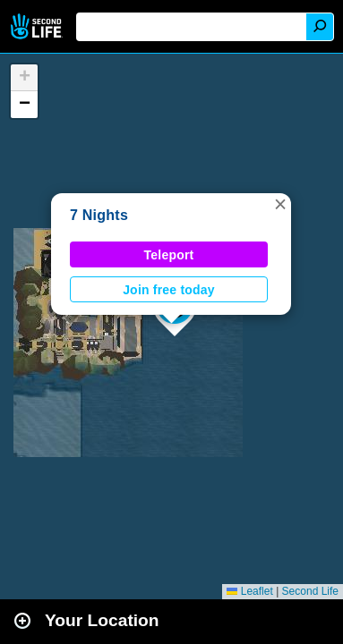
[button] (280, 204)
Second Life (38, 26)
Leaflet (249, 591)
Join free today (169, 290)
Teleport (169, 255)
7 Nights (99, 215)
